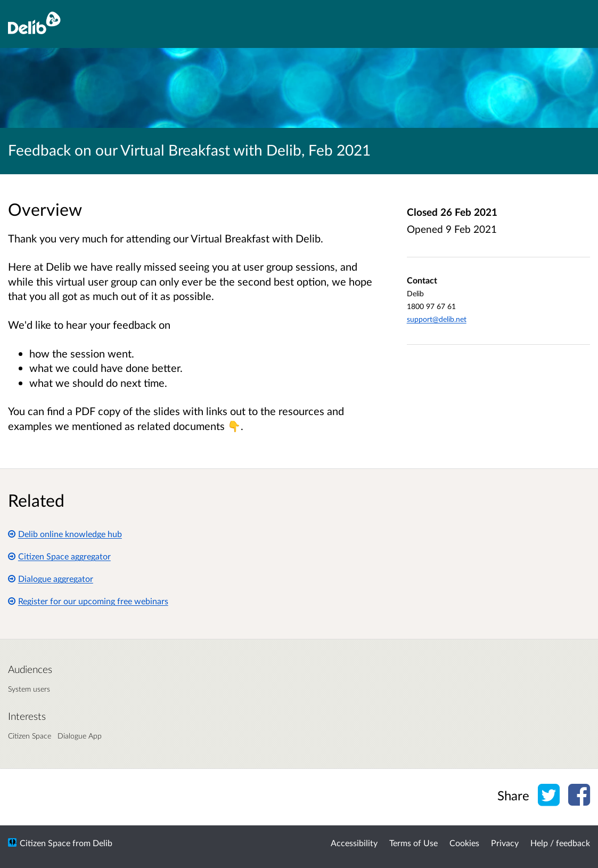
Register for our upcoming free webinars (88, 601)
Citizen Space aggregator (59, 556)
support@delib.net (437, 319)
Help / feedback (560, 843)
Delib (103, 843)
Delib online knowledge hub (65, 534)
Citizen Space (45, 843)
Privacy (505, 843)
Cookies (464, 843)
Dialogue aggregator (51, 578)
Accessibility (354, 843)
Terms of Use (413, 843)
